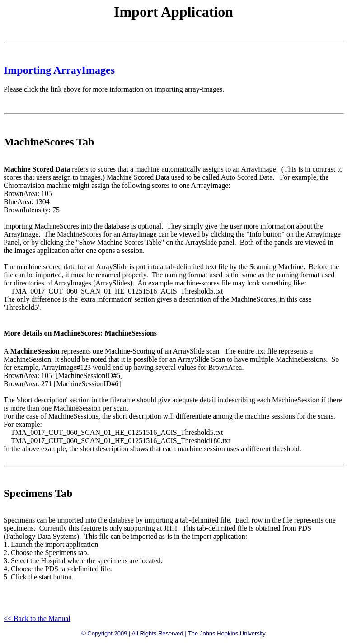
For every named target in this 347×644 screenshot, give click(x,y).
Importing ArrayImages (59, 70)
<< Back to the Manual (37, 618)
